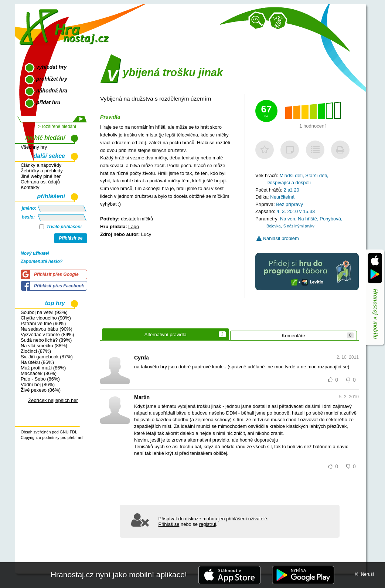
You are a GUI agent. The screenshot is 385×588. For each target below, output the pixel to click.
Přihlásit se (71, 238)
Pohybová (330, 219)
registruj (208, 524)
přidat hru (48, 102)
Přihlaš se (169, 524)
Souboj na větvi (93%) (44, 312)
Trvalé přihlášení (60, 227)
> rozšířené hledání (57, 126)
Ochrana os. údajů (40, 182)
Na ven (288, 219)
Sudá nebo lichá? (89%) (46, 340)
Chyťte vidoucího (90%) (46, 318)
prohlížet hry (52, 79)
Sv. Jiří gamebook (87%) (47, 357)
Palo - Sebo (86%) (40, 379)
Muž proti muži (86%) (43, 368)
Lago (134, 227)
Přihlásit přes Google (56, 274)
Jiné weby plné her (41, 176)
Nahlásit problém (278, 238)
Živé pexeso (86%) (41, 390)
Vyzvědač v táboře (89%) (47, 334)
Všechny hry (34, 147)
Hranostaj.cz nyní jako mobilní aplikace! (119, 575)
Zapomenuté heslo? (42, 261)
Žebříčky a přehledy (42, 171)
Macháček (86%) (39, 373)
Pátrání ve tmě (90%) (43, 323)
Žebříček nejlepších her (53, 400)
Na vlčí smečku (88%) (44, 346)
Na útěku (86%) (37, 362)
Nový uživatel (35, 253)
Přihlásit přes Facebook (59, 286)
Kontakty (30, 187)
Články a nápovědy (41, 165)
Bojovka (273, 226)
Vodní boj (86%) (38, 384)
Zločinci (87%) (36, 351)
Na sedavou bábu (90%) (47, 329)
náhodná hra (52, 91)
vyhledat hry (51, 67)
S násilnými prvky (299, 226)
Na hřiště (307, 219)
